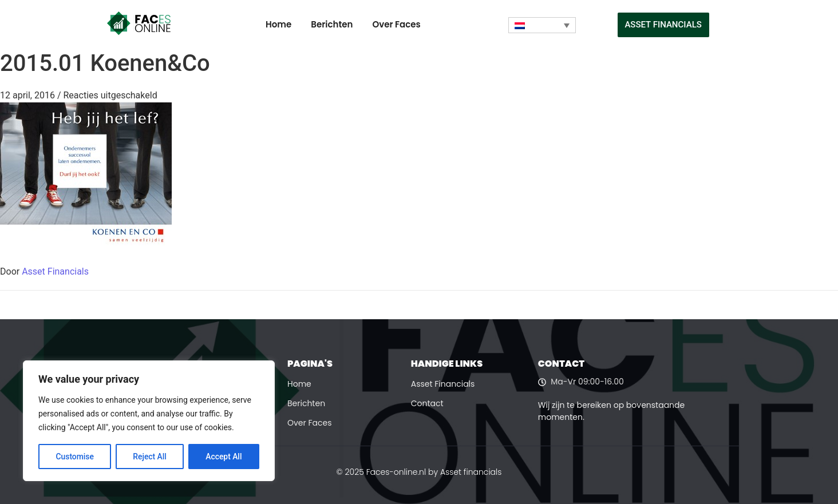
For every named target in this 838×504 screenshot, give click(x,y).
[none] (542, 25)
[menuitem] (542, 25)
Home (278, 24)
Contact (427, 403)
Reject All (150, 457)
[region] (149, 421)
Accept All (224, 457)
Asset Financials (55, 271)
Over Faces (396, 24)
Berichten (332, 24)
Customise (75, 457)
